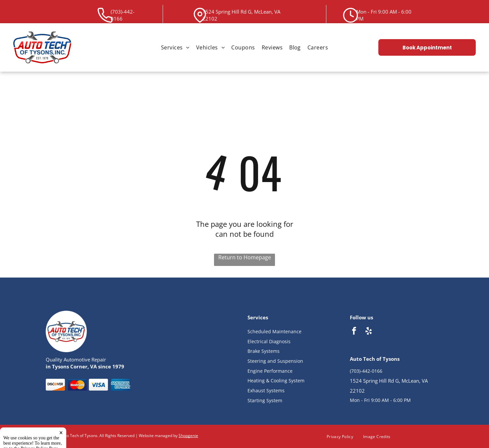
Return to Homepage (245, 257)
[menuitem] (175, 47)
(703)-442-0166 (366, 371)
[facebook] (354, 332)
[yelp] (369, 332)
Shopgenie (188, 436)
